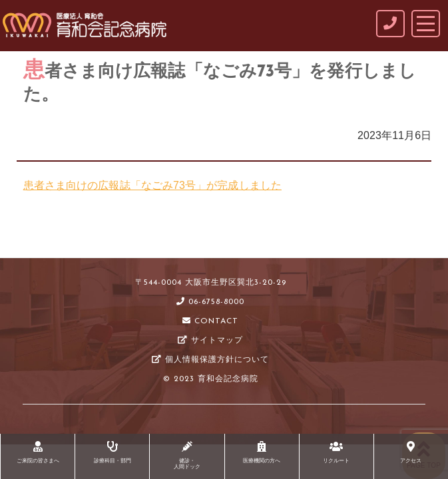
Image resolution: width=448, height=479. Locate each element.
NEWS (89, 240)
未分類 (127, 240)
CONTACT (210, 321)
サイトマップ (210, 341)
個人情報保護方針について (210, 360)
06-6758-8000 (210, 302)
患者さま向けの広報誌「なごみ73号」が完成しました (152, 185)
